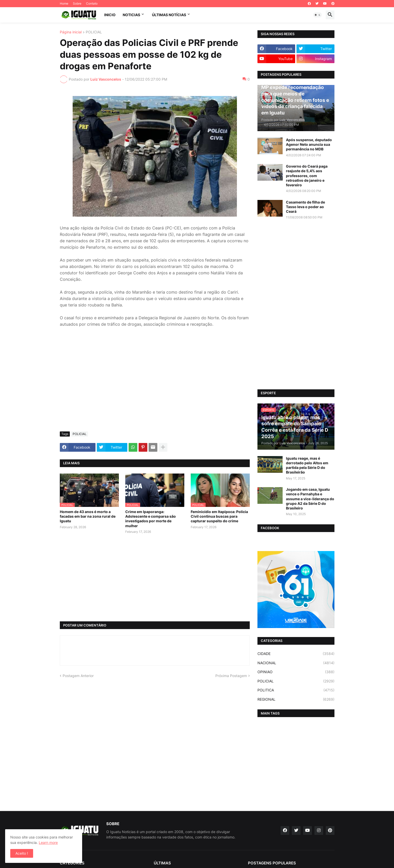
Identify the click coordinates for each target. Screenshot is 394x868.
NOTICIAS (131, 15)
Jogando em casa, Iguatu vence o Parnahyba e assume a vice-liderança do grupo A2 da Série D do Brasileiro (310, 499)
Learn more (48, 842)
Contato (92, 3)
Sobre (77, 3)
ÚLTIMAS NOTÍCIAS (169, 15)
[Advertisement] (155, 389)
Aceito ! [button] (22, 853)
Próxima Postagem (231, 676)
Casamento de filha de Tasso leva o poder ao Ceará (305, 207)
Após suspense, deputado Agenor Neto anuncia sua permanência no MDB (309, 144)
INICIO (110, 15)
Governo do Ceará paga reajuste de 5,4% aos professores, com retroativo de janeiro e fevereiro (307, 176)
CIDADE (296, 654)
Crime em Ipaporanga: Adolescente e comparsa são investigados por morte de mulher (151, 519)
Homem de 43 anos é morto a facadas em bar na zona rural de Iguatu (88, 516)
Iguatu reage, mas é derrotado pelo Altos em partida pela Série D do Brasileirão (307, 465)
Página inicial (71, 32)
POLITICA (296, 690)
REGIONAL (296, 699)
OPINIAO (296, 672)
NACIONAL (296, 663)
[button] (318, 15)
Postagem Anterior (78, 676)
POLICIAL (94, 32)
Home (64, 3)
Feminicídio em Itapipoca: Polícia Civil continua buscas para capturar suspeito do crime (219, 516)
